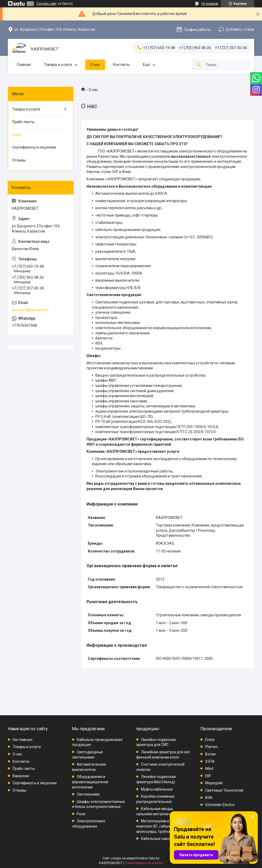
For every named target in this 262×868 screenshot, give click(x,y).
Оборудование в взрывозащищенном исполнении (90, 782)
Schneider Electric (220, 805)
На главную (23, 740)
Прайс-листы (23, 122)
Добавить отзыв (240, 29)
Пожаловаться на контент (144, 863)
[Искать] (199, 65)
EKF (208, 776)
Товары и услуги (58, 65)
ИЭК (209, 798)
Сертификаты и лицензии (34, 147)
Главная (24, 65)
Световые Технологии (224, 790)
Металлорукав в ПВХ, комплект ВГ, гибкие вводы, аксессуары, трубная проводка (163, 826)
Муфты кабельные (157, 789)
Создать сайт (46, 4)
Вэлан (211, 754)
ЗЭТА (210, 761)
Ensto (210, 740)
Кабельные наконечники (162, 839)
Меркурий (214, 783)
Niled (209, 769)
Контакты (121, 65)
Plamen (212, 747)
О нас (95, 65)
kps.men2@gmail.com (30, 310)
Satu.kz (154, 858)
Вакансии (21, 776)
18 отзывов (210, 4)
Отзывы (19, 160)
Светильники (88, 794)
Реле (81, 814)
